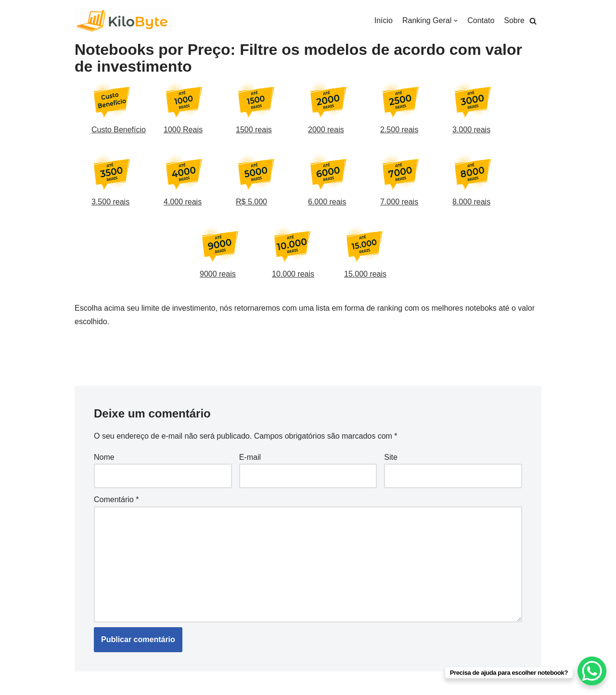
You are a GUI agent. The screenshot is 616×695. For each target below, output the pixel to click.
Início (384, 20)
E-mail (250, 457)
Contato (481, 20)
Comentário (116, 499)
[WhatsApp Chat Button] (592, 671)
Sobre (514, 20)
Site (391, 457)
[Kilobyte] (123, 21)
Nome (104, 457)
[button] (533, 21)
